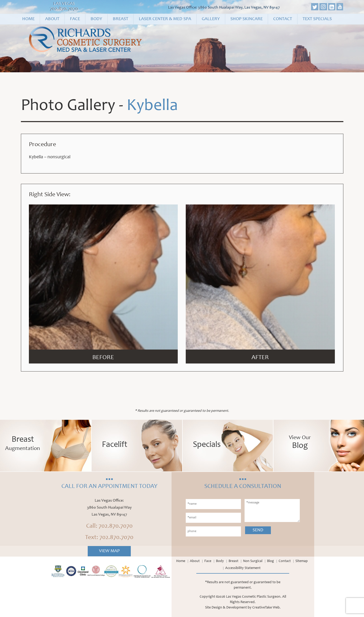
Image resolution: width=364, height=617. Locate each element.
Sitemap (302, 561)
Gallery (211, 19)
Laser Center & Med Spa (165, 19)
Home (28, 19)
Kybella (152, 106)
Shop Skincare (246, 19)
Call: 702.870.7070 (109, 526)
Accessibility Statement (243, 568)
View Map (109, 551)
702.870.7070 (64, 9)
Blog (270, 561)
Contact (283, 19)
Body (96, 19)
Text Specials (317, 19)
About (52, 19)
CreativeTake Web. (266, 608)
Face (75, 19)
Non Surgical (253, 561)
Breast (120, 19)
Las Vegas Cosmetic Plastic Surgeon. (254, 597)
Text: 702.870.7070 (109, 538)
